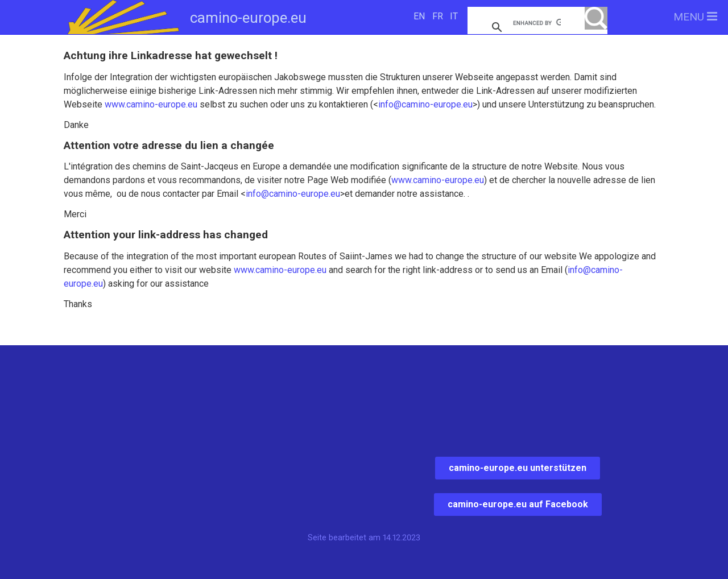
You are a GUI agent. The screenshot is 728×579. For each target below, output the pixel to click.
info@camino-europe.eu (425, 104)
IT (454, 16)
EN (419, 16)
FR (438, 16)
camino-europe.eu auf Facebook (518, 504)
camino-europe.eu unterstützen (518, 468)
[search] (537, 23)
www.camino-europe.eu (151, 104)
